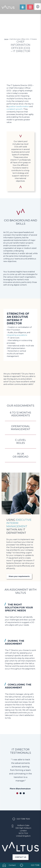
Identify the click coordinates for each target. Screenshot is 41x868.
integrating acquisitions (17, 335)
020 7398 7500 (23, 784)
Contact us (23, 7)
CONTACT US (21, 822)
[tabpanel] (20, 739)
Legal (20, 847)
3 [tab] (24, 758)
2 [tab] (21, 758)
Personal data (21, 844)
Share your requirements (19, 541)
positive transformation (19, 106)
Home (6, 39)
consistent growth (15, 109)
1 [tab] (17, 758)
